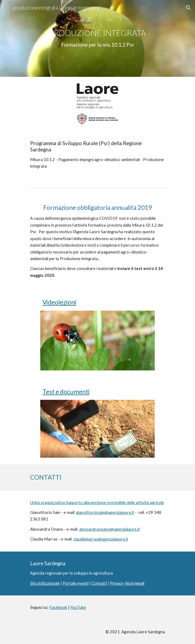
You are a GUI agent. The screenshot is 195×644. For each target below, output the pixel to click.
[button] (7, 8)
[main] (97, 38)
